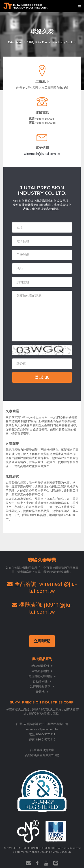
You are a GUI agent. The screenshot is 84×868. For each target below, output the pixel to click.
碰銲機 (42, 692)
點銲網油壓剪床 (42, 687)
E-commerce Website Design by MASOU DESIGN (42, 852)
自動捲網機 (42, 681)
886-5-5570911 (46, 734)
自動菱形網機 (42, 671)
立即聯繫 (42, 641)
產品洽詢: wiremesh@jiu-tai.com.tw (42, 588)
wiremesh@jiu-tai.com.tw (42, 154)
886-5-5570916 (46, 739)
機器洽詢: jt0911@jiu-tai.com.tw (42, 608)
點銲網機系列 (42, 666)
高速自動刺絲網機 (42, 676)
